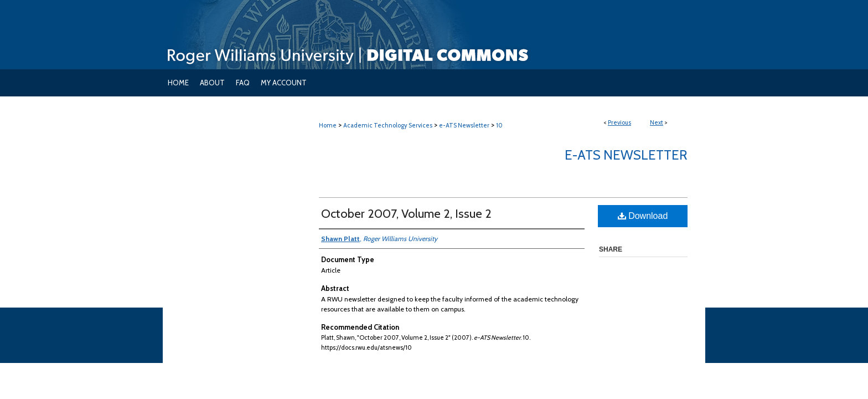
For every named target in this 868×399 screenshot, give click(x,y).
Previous (619, 122)
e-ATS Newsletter (464, 125)
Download (643, 216)
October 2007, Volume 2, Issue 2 (406, 214)
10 (499, 125)
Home (328, 125)
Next (657, 122)
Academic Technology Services (388, 125)
